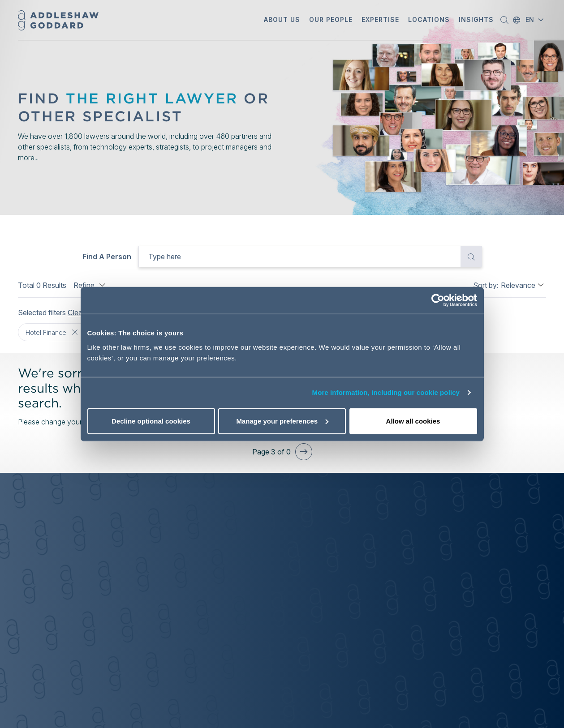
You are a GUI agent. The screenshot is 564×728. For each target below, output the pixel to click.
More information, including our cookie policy (386, 392)
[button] (282, 20)
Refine (90, 285)
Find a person (107, 257)
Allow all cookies (413, 421)
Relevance (518, 285)
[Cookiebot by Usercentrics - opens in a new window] (438, 300)
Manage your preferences (282, 421)
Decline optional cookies (151, 421)
